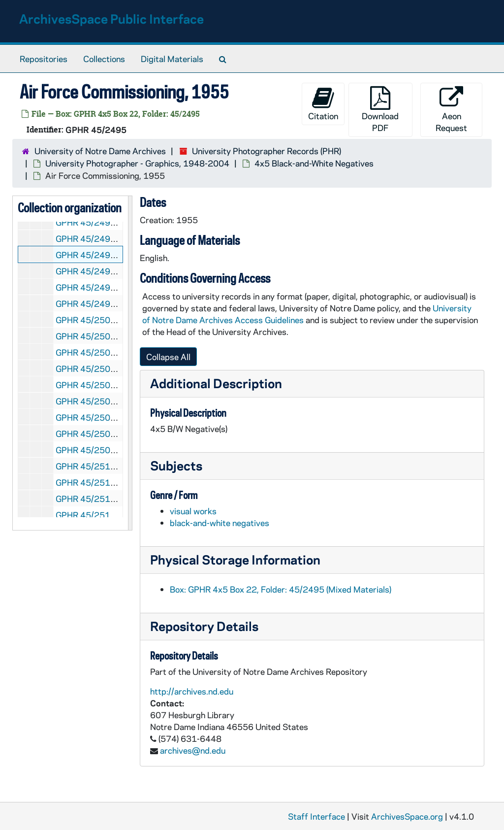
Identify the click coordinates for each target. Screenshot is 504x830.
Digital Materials (172, 59)
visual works (193, 511)
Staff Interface (316, 816)
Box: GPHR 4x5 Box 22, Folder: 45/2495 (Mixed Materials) (281, 589)
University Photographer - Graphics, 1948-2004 (137, 163)
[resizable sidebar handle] (130, 363)
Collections (104, 59)
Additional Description (216, 383)
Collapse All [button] (168, 357)
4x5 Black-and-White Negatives (314, 163)
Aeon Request (451, 110)
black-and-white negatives (220, 523)
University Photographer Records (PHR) (267, 151)
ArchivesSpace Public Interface (111, 18)
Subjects (176, 465)
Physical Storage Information (235, 559)
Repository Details (204, 626)
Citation (323, 104)
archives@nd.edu (193, 750)
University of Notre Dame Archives (100, 151)
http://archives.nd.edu (192, 691)
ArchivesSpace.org (407, 816)
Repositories (44, 59)
